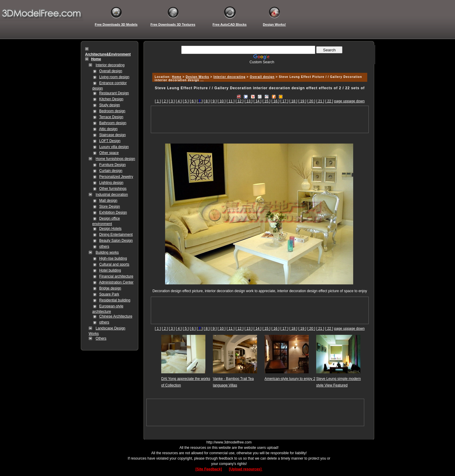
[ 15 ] (266, 101)
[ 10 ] (222, 101)
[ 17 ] (284, 101)
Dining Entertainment (116, 235)
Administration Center (116, 282)
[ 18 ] (293, 101)
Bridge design (110, 288)
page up (341, 101)
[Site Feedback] (209, 469)
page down (356, 101)
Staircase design (112, 135)
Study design (109, 105)
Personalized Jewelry (116, 177)
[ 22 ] (329, 101)
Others (101, 338)
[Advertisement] (259, 66)
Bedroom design (112, 111)
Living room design (114, 77)
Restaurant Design (114, 93)
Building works (107, 252)
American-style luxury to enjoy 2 (290, 379)
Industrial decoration (112, 195)
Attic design (108, 129)
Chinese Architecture (116, 316)
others (104, 247)
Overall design (111, 71)
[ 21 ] (320, 101)
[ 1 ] (158, 101)
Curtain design (111, 171)
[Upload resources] (246, 469)
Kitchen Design (111, 99)
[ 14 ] (258, 101)
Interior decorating (110, 65)
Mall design (108, 201)
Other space (109, 153)
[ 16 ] (275, 101)
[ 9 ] (214, 101)
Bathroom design (113, 123)
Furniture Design (112, 165)
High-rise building (113, 258)
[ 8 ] (207, 101)
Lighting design (111, 183)
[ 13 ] (249, 101)
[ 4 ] (179, 101)
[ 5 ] (186, 101)
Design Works (197, 77)
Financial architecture (116, 276)
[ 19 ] (302, 101)
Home (177, 77)
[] (200, 101)
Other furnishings (113, 189)
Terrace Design (111, 117)
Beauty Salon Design (116, 241)
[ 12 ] (240, 101)
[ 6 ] (193, 101)
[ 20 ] (311, 101)
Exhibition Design (113, 212)
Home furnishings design (115, 159)
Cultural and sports (114, 264)
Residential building (115, 300)
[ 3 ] (172, 101)
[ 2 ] (165, 101)
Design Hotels (110, 229)
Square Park (109, 294)
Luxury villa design (114, 147)
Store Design (109, 207)
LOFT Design (110, 141)
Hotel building (110, 270)
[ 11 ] (231, 101)
